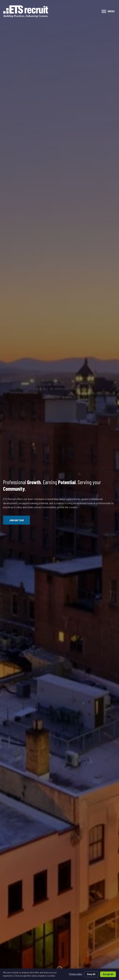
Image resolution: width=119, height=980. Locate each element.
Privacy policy (76, 974)
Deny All (91, 974)
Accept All (108, 974)
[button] (104, 11)
